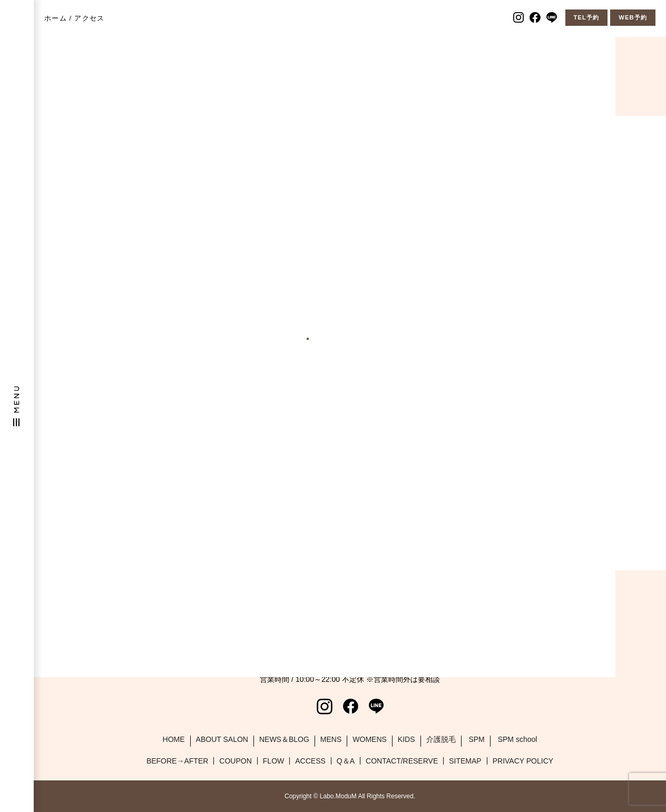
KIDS (407, 739)
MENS (331, 739)
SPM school (518, 739)
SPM (476, 739)
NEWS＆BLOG (284, 739)
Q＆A (346, 761)
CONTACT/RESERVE (402, 761)
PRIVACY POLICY (523, 761)
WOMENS (370, 739)
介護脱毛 (441, 739)
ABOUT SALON (222, 739)
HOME (174, 739)
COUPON (235, 761)
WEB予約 (633, 17)
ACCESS (310, 761)
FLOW (273, 761)
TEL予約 (587, 17)
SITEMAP (465, 761)
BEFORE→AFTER (177, 761)
